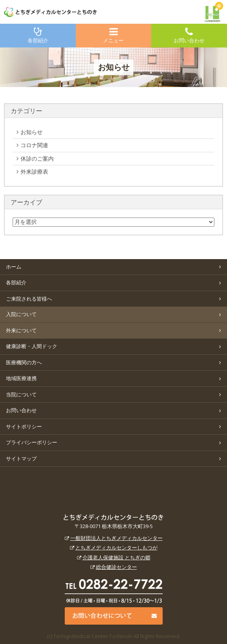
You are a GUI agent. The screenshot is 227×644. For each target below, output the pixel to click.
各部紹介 (38, 35)
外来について (21, 330)
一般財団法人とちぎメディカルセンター (116, 538)
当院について (21, 394)
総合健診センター (116, 567)
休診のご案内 (44, 159)
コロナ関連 (41, 145)
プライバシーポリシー (32, 442)
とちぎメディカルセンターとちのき (113, 517)
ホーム (14, 267)
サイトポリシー (24, 426)
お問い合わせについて (114, 616)
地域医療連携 (21, 378)
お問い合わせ (189, 35)
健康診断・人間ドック (32, 346)
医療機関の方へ (24, 362)
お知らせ (41, 132)
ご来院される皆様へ (29, 299)
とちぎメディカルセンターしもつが (116, 547)
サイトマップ (21, 458)
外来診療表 (41, 172)
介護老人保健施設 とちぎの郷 (116, 557)
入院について (21, 314)
